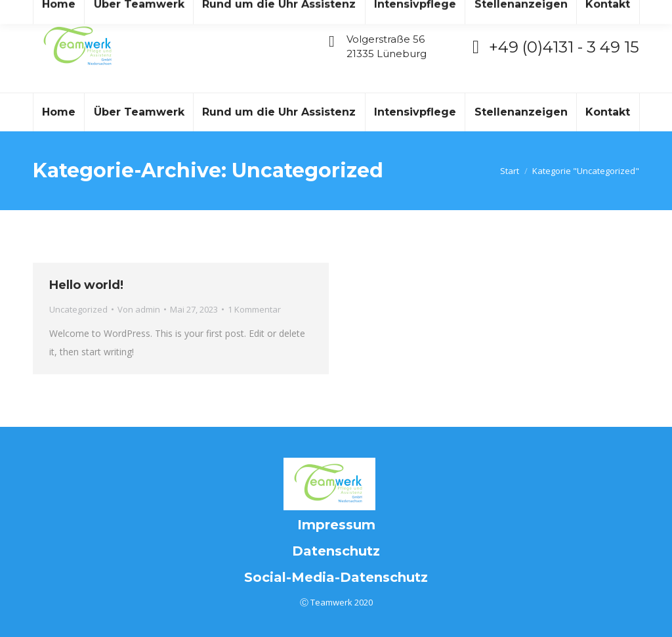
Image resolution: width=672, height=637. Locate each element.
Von (139, 309)
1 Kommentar (254, 309)
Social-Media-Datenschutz (336, 577)
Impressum (336, 525)
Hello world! (86, 285)
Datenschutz (336, 551)
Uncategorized (78, 309)
